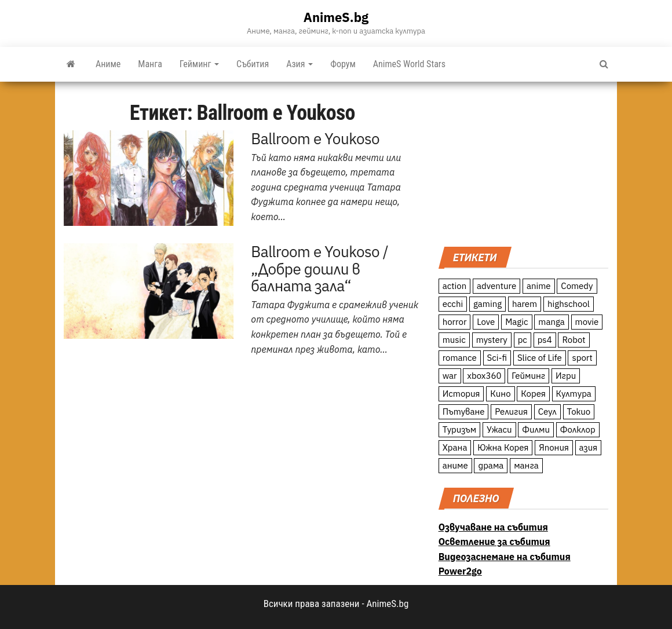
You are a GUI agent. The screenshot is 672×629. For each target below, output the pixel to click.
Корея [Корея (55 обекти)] (533, 394)
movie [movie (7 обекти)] (587, 322)
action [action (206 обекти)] (455, 286)
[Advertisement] (523, 163)
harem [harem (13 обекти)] (525, 304)
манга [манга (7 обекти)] (526, 465)
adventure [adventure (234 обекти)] (496, 286)
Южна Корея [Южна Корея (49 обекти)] (503, 447)
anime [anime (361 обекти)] (539, 286)
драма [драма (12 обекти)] (491, 465)
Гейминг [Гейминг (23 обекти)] (528, 376)
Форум (343, 64)
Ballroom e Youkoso (315, 138)
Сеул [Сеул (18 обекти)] (547, 412)
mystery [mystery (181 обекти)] (492, 340)
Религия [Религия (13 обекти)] (511, 412)
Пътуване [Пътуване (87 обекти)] (464, 412)
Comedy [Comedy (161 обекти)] (577, 286)
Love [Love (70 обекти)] (486, 322)
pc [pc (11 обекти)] (523, 340)
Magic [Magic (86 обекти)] (516, 322)
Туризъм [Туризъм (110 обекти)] (460, 429)
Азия (300, 64)
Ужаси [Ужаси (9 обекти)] (499, 429)
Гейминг (199, 64)
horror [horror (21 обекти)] (455, 322)
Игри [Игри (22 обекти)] (566, 376)
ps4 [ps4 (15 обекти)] (545, 340)
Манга (150, 64)
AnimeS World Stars (409, 64)
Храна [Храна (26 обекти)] (455, 447)
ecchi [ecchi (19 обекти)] (453, 304)
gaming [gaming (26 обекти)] (487, 304)
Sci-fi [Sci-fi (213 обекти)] (497, 358)
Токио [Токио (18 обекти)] (579, 412)
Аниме (108, 64)
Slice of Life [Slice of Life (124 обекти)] (540, 358)
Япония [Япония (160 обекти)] (554, 447)
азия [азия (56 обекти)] (589, 447)
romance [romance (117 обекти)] (460, 358)
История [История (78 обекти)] (461, 394)
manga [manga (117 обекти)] (552, 322)
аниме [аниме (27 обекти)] (455, 465)
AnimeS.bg (336, 17)
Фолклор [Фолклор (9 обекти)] (578, 429)
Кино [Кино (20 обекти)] (500, 394)
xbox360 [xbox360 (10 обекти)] (484, 376)
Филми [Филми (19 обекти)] (536, 429)
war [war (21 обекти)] (450, 376)
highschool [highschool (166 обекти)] (569, 304)
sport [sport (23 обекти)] (582, 358)
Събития (253, 64)
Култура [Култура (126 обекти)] (574, 394)
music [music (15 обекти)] (454, 340)
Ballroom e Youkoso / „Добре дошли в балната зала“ (319, 268)
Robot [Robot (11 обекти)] (574, 340)
